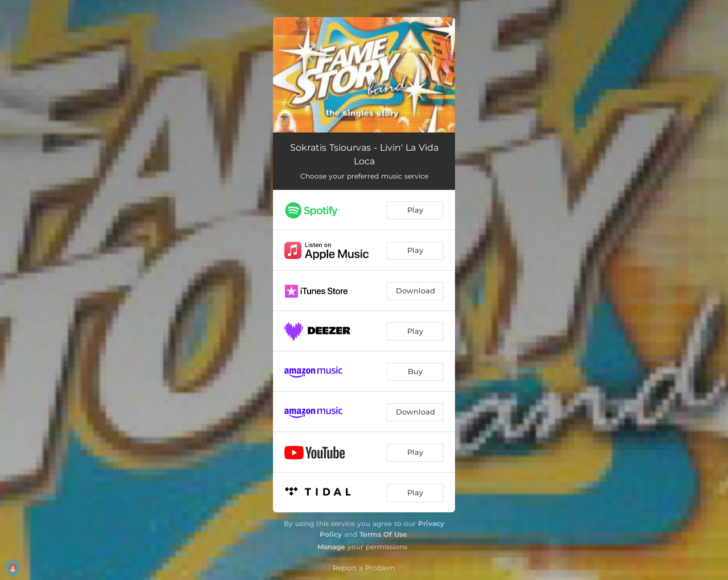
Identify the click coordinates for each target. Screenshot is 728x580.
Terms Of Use (383, 534)
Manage (331, 547)
